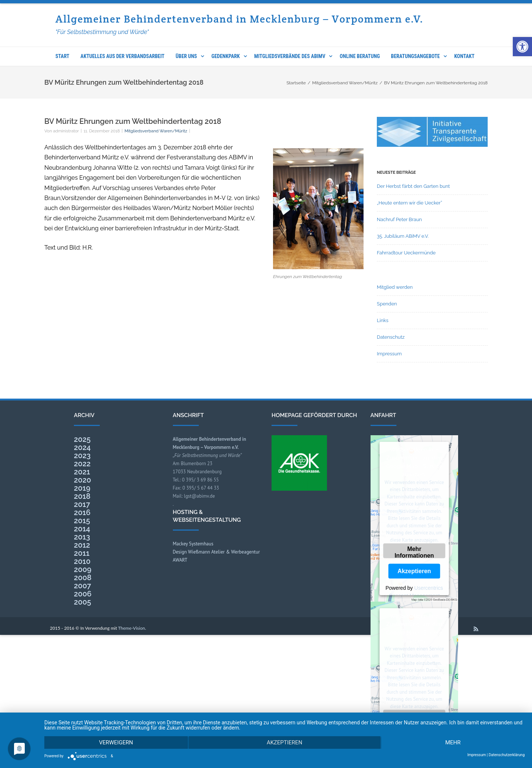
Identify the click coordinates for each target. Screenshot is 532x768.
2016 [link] (82, 512)
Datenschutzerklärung (507, 755)
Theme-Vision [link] (132, 628)
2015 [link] (82, 521)
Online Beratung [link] (360, 56)
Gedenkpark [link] (226, 56)
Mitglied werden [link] (395, 287)
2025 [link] (82, 439)
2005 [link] (83, 602)
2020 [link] (83, 480)
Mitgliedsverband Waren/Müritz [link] (156, 131)
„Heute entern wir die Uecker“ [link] (410, 203)
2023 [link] (82, 456)
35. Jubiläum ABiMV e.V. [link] (403, 236)
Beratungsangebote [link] (415, 56)
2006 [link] (83, 594)
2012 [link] (82, 545)
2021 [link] (82, 472)
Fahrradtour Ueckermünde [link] (406, 253)
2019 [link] (82, 488)
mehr (453, 742)
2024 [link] (82, 447)
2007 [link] (83, 586)
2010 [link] (82, 561)
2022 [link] (82, 464)
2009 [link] (83, 569)
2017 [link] (82, 504)
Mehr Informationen (414, 552)
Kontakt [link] (465, 56)
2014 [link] (82, 529)
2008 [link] (83, 578)
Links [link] (383, 320)
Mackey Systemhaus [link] (193, 544)
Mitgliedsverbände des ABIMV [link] (290, 56)
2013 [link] (82, 537)
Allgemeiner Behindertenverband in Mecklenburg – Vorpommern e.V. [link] (240, 19)
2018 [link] (82, 496)
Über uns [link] (186, 56)
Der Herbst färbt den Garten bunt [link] (413, 186)
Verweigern (116, 742)
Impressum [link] (389, 354)
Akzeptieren (414, 571)
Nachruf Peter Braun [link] (399, 219)
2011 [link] (82, 553)
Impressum (477, 755)
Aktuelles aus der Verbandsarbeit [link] (122, 56)
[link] (522, 47)
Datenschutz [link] (391, 337)
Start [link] (62, 56)
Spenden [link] (387, 304)
